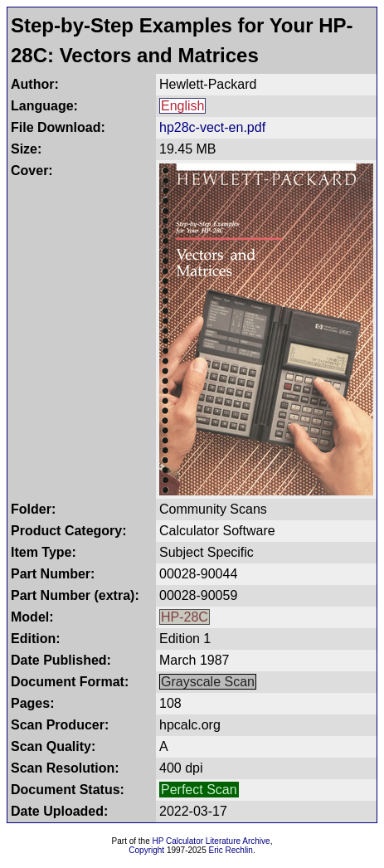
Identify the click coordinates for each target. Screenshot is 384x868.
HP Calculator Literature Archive (211, 841)
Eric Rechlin (231, 850)
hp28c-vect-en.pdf (212, 127)
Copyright (146, 850)
